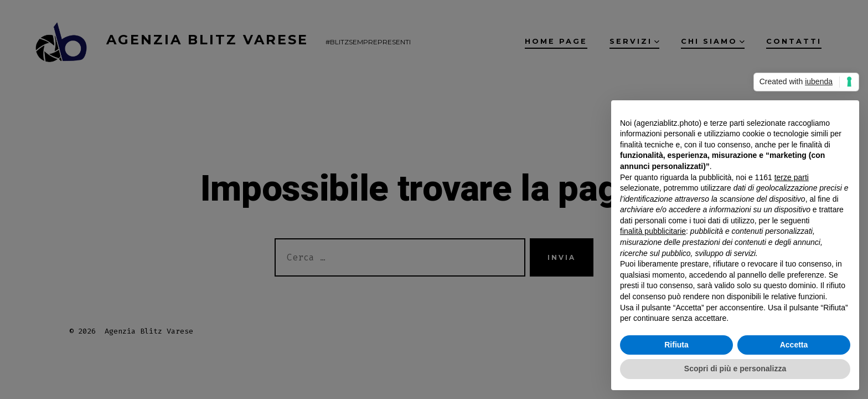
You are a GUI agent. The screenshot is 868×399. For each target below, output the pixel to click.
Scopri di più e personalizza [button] (735, 369)
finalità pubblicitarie (653, 231)
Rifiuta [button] (676, 345)
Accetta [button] (794, 345)
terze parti (792, 177)
